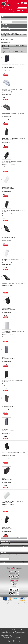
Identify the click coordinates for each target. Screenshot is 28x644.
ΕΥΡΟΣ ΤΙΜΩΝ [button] (6, 30)
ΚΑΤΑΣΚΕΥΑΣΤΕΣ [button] (6, 25)
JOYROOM (12, 164)
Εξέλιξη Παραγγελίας (14, 572)
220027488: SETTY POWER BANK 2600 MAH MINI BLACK (14, 138)
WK (11, 92)
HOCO (11, 285)
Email (14, 584)
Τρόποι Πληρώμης (14, 573)
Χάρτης (14, 586)
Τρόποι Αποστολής (14, 575)
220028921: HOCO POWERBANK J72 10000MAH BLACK (14, 284)
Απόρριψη (7, 641)
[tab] (14, 25)
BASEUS (12, 504)
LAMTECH (12, 238)
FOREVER (12, 359)
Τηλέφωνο (14, 583)
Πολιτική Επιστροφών (14, 577)
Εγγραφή (3, 562)
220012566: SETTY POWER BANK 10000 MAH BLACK (13, 405)
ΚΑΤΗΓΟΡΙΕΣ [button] (5, 27)
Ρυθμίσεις (19, 638)
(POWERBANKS (6, 68)
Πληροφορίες (7, 638)
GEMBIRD (12, 68)
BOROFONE (12, 310)
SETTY (11, 140)
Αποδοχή (17, 641)
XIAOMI (11, 334)
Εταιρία (14, 570)
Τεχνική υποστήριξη (14, 578)
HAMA (11, 480)
